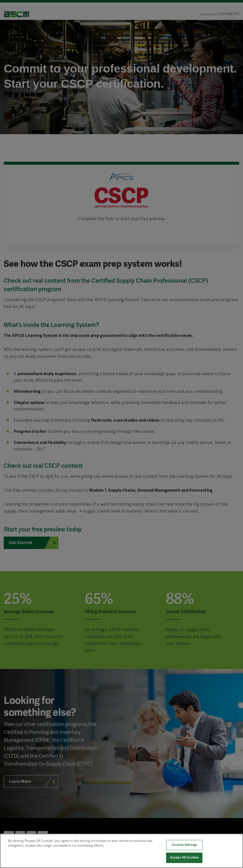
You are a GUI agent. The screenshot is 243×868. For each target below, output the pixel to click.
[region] (121, 851)
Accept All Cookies (184, 858)
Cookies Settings (184, 845)
